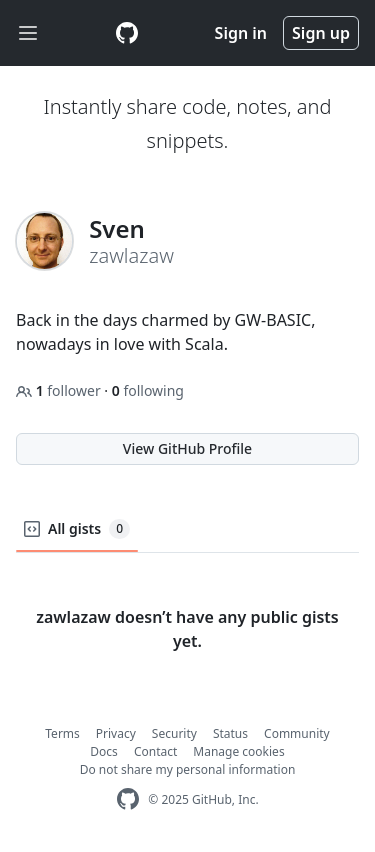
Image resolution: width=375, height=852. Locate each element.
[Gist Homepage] (127, 33)
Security (174, 733)
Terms (62, 733)
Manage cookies (238, 751)
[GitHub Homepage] (128, 799)
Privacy (116, 733)
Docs (104, 751)
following (148, 390)
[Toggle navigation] (28, 33)
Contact (155, 751)
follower (60, 390)
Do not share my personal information (188, 769)
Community (297, 733)
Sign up (321, 33)
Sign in (241, 33)
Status (230, 733)
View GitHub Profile (187, 448)
